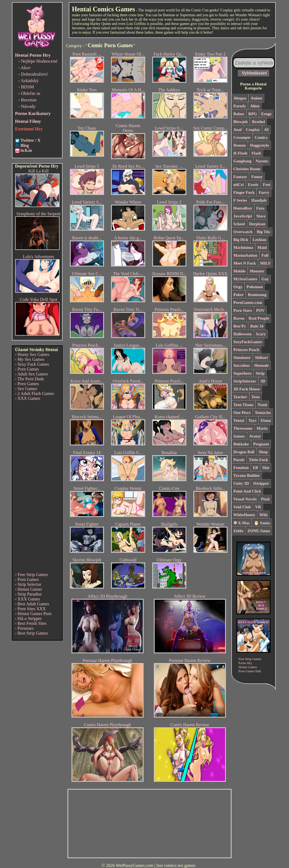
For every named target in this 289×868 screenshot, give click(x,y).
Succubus (242, 365)
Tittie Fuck (259, 460)
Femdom (241, 468)
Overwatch (243, 232)
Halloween (243, 334)
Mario (262, 428)
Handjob (259, 200)
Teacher (240, 397)
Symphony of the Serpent (38, 214)
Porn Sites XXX (32, 609)
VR (258, 507)
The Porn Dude (31, 379)
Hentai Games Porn (35, 614)
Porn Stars (243, 310)
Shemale (261, 365)
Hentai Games (248, 667)
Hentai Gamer (30, 589)
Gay (265, 279)
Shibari (261, 358)
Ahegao (240, 98)
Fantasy (240, 177)
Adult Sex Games (33, 374)
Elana (266, 420)
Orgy (238, 287)
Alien (255, 106)
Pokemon (255, 287)
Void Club (242, 507)
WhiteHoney (244, 515)
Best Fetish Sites (32, 623)
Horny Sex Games (33, 354)
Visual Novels (245, 499)
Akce (25, 68)
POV (261, 310)
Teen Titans (243, 405)
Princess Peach (246, 350)
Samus (239, 436)
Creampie (242, 137)
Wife (264, 515)
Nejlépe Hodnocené (39, 61)
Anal (238, 130)
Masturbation (245, 255)
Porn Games (28, 369)
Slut (266, 468)
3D (263, 381)
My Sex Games (31, 359)
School (239, 224)
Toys (252, 420)
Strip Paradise (30, 594)
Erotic (253, 185)
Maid (262, 247)
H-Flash (241, 153)
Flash (256, 153)
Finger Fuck (244, 192)
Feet (267, 185)
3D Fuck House (247, 389)
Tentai (239, 420)
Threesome (243, 428)
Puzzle (239, 460)
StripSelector (245, 381)
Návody (28, 106)
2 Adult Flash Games (36, 393)
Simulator (242, 358)
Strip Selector (30, 584)
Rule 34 (257, 326)
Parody (240, 106)
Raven (239, 318)
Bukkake (241, 444)
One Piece (242, 413)
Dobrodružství (34, 74)
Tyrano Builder (247, 475)
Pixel (265, 499)
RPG (253, 114)
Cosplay (253, 130)
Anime (256, 98)
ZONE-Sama (259, 531)
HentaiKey (243, 208)
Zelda (238, 531)
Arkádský (30, 81)
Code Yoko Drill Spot (39, 299)
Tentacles (263, 413)
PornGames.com (248, 303)
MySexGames (245, 279)
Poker (239, 295)
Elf (256, 468)
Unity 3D (241, 483)
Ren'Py (240, 326)
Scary (261, 334)
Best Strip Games (33, 633)
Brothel (258, 122)
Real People (259, 318)
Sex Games (27, 389)
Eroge (266, 114)
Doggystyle (259, 145)
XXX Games (29, 398)
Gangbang (243, 161)
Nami (262, 405)
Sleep (263, 452)
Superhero (243, 373)
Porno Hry (245, 663)
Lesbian (259, 240)
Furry (264, 192)
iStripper (261, 483)
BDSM (27, 87)
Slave (261, 216)
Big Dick (241, 240)
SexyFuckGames (248, 342)
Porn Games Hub (250, 671)
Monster (257, 271)
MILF (265, 263)
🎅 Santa (262, 523)
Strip (260, 373)
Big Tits (264, 232)
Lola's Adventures (38, 257)
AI (266, 130)
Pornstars (26, 628)
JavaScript (243, 216)
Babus (239, 114)
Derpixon (257, 224)
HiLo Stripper (30, 618)
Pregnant (261, 444)
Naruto (262, 161)
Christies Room (247, 169)
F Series (240, 200)
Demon (240, 145)
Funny (257, 177)
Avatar (255, 436)
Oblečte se (30, 93)
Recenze (29, 100)
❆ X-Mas (242, 523)
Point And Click (247, 491)
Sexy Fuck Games (33, 364)
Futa (260, 208)
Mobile (240, 271)
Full (265, 255)
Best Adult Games (33, 604)
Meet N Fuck (245, 263)
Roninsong (257, 295)
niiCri (239, 185)
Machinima (243, 247)
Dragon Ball (244, 452)
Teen (255, 397)
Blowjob (241, 122)
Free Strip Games (33, 575)
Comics (261, 137)
